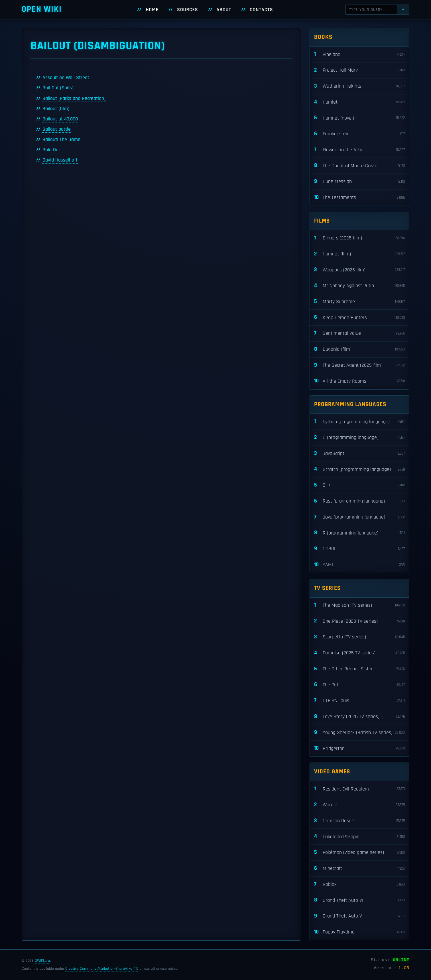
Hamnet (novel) (359, 118)
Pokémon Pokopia (359, 837)
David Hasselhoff (60, 160)
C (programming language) (359, 438)
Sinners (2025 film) (359, 238)
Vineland (359, 54)
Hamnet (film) (359, 254)
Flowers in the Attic (359, 150)
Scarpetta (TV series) (359, 637)
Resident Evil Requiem (359, 789)
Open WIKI (42, 9)
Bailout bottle (57, 129)
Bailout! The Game (61, 140)
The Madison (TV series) (359, 605)
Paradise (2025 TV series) (359, 653)
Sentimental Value (359, 333)
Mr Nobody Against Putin (359, 286)
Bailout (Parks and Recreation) (74, 98)
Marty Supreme (359, 302)
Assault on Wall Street (66, 78)
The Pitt (359, 685)
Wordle (359, 805)
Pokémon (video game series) (359, 853)
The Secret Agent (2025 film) (359, 365)
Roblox (359, 885)
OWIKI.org (42, 961)
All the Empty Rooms (359, 381)
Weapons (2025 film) (359, 270)
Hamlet (359, 102)
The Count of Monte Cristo (359, 166)
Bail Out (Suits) (58, 88)
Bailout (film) (56, 109)
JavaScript (359, 454)
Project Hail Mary (359, 70)
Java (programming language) (359, 517)
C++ (359, 485)
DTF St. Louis (359, 701)
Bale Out (51, 150)
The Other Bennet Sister (359, 669)
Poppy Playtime (359, 932)
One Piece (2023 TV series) (359, 621)
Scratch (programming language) (359, 469)
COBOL (359, 549)
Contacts (261, 10)
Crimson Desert (359, 821)
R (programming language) (359, 533)
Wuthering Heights (359, 86)
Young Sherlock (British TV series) (359, 733)
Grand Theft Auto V (359, 916)
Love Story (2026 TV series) (359, 717)
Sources (187, 10)
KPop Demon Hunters (359, 317)
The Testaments (359, 198)
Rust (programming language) (359, 501)
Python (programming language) (359, 422)
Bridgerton (359, 748)
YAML (359, 565)
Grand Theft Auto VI (359, 900)
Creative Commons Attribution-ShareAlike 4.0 (102, 969)
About (224, 10)
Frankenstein (359, 134)
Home (152, 10)
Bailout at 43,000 (60, 119)
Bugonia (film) (359, 349)
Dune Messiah (359, 182)
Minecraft (359, 869)
